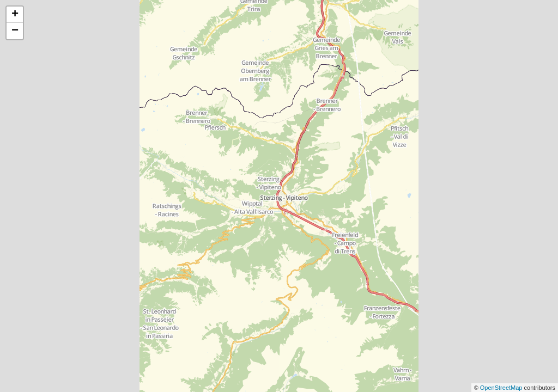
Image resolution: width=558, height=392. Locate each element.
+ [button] (15, 15)
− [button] (15, 31)
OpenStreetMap (502, 388)
